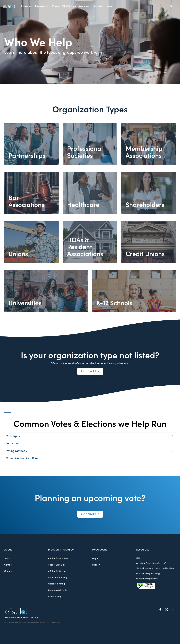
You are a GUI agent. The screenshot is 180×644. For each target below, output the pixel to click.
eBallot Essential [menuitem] (57, 565)
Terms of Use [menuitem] (10, 617)
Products (27, 6)
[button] (161, 610)
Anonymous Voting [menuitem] (58, 577)
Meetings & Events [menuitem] (58, 590)
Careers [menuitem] (8, 571)
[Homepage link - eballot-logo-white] (17, 613)
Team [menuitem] (7, 559)
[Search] (171, 6)
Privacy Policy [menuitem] (23, 617)
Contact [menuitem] (8, 565)
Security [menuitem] (34, 617)
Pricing (56, 6)
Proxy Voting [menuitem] (55, 596)
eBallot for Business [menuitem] (58, 559)
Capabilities (42, 6)
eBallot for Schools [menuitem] (58, 571)
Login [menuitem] (95, 559)
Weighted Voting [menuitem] (57, 584)
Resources (85, 6)
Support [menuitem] (96, 565)
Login (110, 6)
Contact (99, 6)
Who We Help (69, 6)
